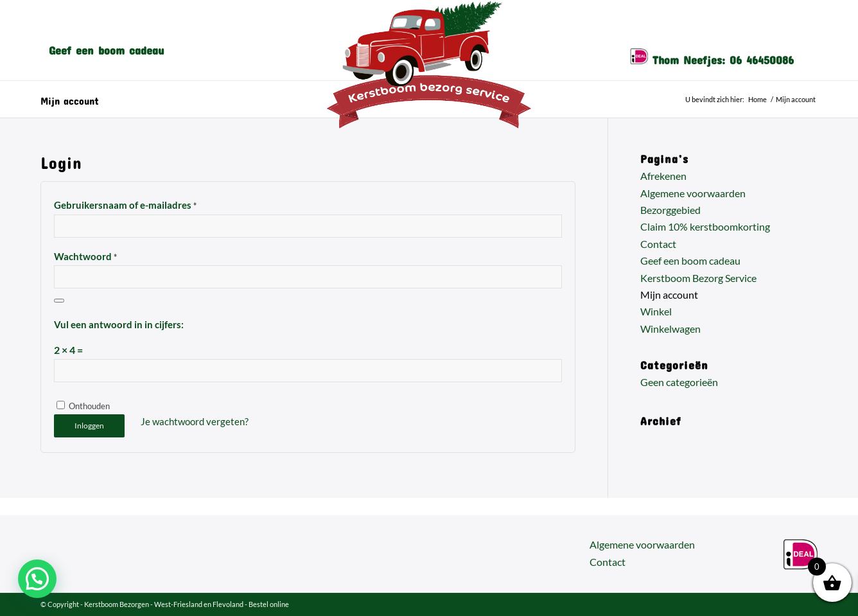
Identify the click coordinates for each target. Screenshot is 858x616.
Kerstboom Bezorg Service (698, 278)
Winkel (656, 311)
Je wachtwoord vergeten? (195, 421)
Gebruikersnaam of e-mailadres (125, 205)
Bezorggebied (670, 210)
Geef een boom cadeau (690, 260)
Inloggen (89, 426)
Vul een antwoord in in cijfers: (119, 324)
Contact (658, 244)
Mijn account (70, 99)
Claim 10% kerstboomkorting (705, 226)
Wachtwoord (85, 256)
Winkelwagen (670, 329)
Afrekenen (663, 176)
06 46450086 (762, 57)
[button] (37, 579)
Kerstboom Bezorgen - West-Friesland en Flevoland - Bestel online (187, 604)
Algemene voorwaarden (693, 193)
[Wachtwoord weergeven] (59, 301)
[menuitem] (106, 48)
